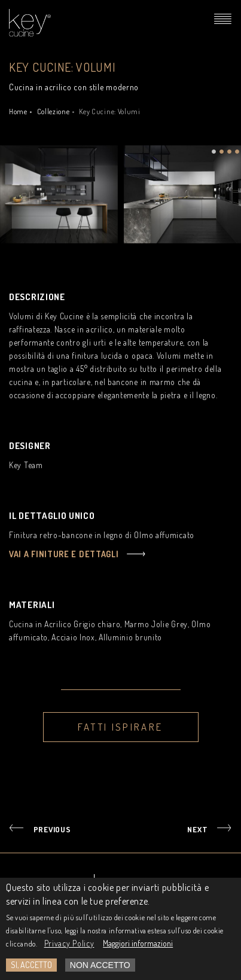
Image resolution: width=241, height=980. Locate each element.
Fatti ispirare (120, 727)
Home (18, 112)
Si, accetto (31, 967)
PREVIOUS (52, 829)
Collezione (54, 112)
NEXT (197, 829)
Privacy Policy (69, 946)
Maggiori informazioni (138, 946)
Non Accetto (100, 967)
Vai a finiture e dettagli (64, 554)
